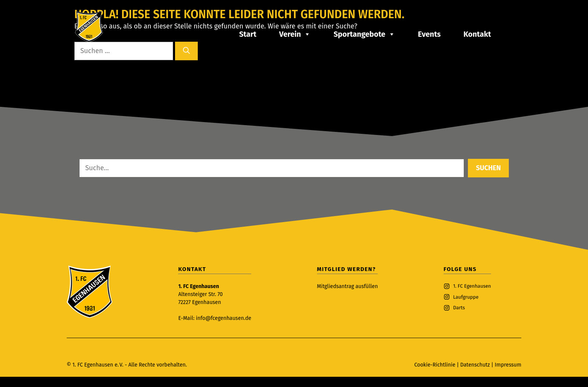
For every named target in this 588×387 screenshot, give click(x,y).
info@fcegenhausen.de (224, 318)
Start (248, 34)
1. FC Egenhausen (472, 286)
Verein (295, 34)
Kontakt (477, 34)
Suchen (488, 168)
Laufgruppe (466, 297)
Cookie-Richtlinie (435, 365)
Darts (459, 308)
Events (429, 34)
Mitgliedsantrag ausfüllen (348, 286)
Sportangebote (364, 34)
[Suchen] (186, 51)
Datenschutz (476, 365)
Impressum (508, 365)
